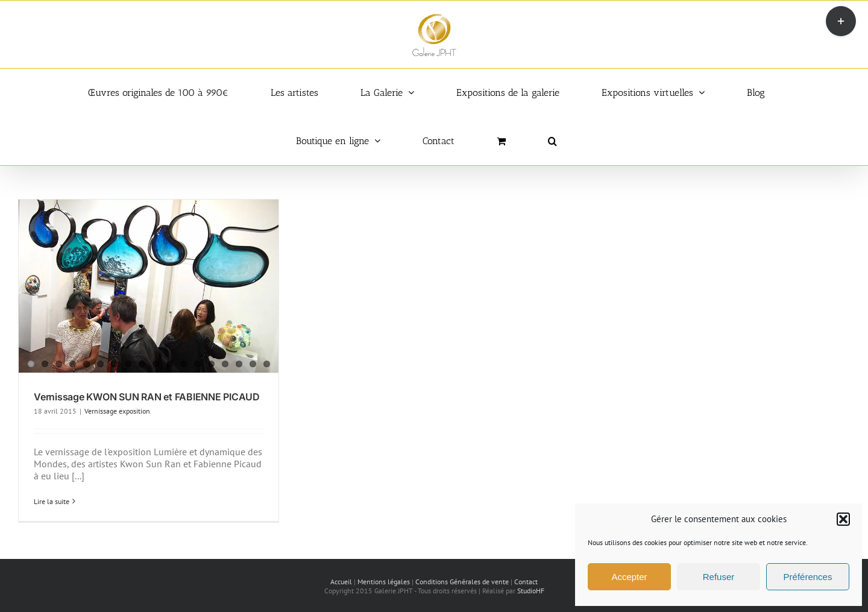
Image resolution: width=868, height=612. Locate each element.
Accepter (629, 577)
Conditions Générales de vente (462, 582)
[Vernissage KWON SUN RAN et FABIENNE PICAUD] (149, 286)
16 (239, 364)
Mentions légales (384, 582)
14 (211, 364)
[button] (843, 519)
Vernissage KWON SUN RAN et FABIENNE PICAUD (147, 397)
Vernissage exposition (117, 411)
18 (267, 364)
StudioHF (531, 591)
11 (170, 364)
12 (184, 364)
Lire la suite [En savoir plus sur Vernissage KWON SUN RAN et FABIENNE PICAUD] (52, 501)
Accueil (341, 582)
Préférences (808, 577)
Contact (526, 582)
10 (156, 364)
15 (225, 364)
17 (253, 364)
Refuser (719, 577)
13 (197, 364)
